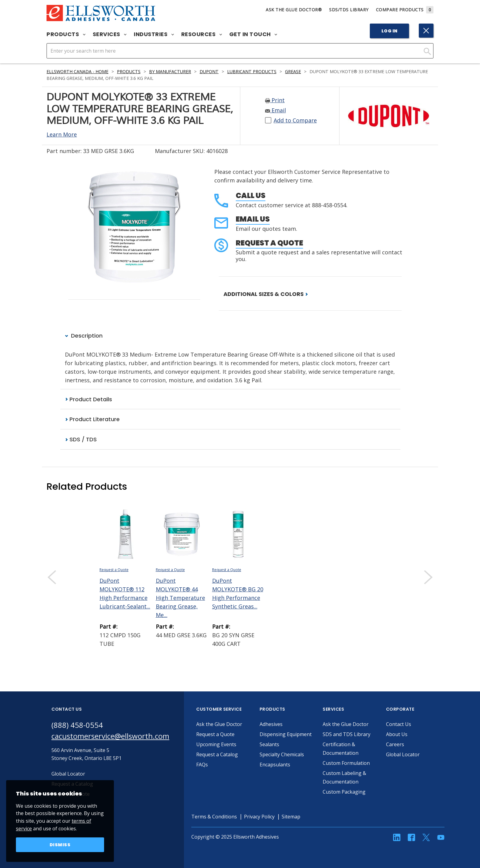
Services (110, 34)
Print (275, 100)
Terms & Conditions (214, 817)
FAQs (202, 765)
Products (66, 34)
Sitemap (291, 817)
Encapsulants (275, 765)
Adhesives (271, 724)
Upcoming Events (216, 744)
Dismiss (60, 845)
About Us (397, 734)
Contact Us (399, 724)
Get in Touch (253, 34)
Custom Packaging (344, 792)
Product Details (88, 399)
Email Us (253, 219)
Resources (202, 34)
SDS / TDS (81, 439)
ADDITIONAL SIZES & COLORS (266, 294)
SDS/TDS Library (349, 10)
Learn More (62, 134)
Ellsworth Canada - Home (77, 71)
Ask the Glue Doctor (219, 724)
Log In (390, 31)
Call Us (251, 195)
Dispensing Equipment (286, 734)
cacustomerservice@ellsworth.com (110, 736)
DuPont (209, 71)
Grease (293, 71)
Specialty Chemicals (282, 754)
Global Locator (403, 754)
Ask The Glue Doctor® (294, 10)
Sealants (269, 744)
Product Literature (92, 419)
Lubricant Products (252, 71)
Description (84, 336)
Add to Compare (295, 120)
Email (276, 110)
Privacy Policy (259, 817)
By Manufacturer (170, 71)
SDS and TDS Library (347, 734)
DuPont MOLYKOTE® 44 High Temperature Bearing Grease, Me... (180, 598)
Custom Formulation (346, 763)
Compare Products (405, 10)
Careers (395, 744)
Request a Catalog (217, 754)
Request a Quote (269, 243)
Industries (154, 34)
